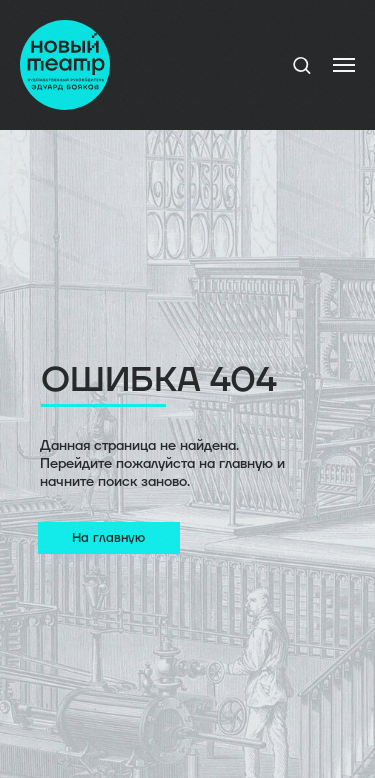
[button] (301, 64)
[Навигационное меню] (344, 65)
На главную (108, 538)
